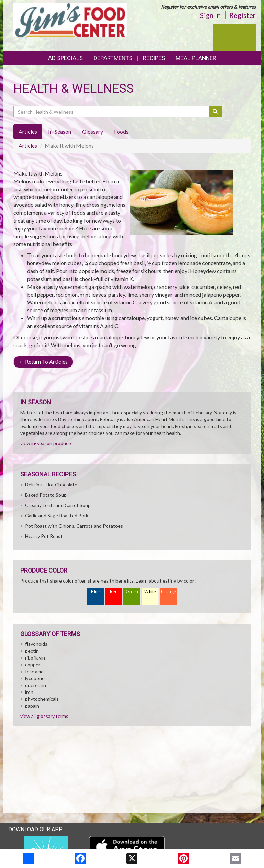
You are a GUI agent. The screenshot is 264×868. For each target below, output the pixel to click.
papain (32, 706)
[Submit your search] (215, 112)
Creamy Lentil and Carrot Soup (58, 505)
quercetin (36, 685)
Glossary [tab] (93, 131)
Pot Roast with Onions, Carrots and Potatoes (74, 526)
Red (114, 592)
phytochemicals (42, 699)
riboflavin (35, 658)
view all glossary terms (44, 716)
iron (29, 692)
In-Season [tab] (60, 131)
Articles (28, 145)
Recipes (154, 58)
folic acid (34, 671)
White (150, 592)
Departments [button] (113, 58)
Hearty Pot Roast (44, 536)
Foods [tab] (121, 131)
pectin (32, 651)
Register (243, 15)
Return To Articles (43, 362)
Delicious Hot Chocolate (51, 484)
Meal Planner (196, 58)
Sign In (210, 15)
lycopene (35, 678)
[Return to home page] (70, 20)
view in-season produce (46, 443)
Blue (95, 592)
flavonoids (36, 644)
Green (132, 592)
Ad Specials (65, 58)
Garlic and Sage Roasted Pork (57, 515)
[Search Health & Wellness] (112, 112)
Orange (168, 592)
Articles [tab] (28, 131)
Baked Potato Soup (46, 495)
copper (33, 664)
